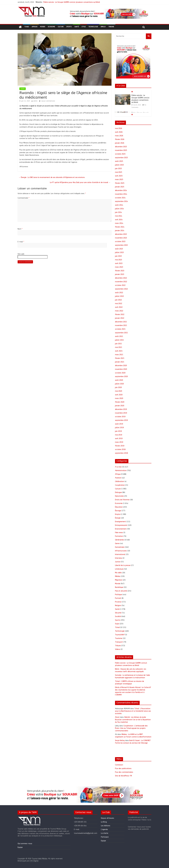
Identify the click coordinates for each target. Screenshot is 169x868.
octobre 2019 (120, 417)
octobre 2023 (120, 242)
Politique (118, 595)
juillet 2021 (119, 340)
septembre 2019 (121, 420)
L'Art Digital (34, 861)
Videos (118, 649)
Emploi (103, 27)
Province (118, 602)
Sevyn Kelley (120, 740)
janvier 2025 (120, 187)
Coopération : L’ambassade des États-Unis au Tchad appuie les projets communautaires (131, 728)
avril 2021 (119, 351)
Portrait (118, 598)
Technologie (93, 27)
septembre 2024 (121, 201)
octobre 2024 (120, 198)
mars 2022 (119, 311)
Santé (77, 27)
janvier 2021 (120, 362)
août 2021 (119, 336)
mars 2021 (119, 355)
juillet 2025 (119, 165)
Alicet (117, 717)
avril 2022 (119, 307)
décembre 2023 (121, 234)
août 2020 (119, 380)
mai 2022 (119, 304)
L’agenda (104, 829)
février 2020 (120, 402)
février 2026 (120, 139)
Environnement (121, 529)
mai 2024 (119, 216)
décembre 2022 (121, 278)
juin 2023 (118, 256)
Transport (119, 642)
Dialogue (118, 492)
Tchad (27, 27)
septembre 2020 (121, 377)
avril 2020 (119, 395)
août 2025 (119, 161)
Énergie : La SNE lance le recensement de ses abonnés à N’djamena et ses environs (52, 177)
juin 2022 (118, 300)
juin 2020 (118, 387)
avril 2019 (119, 439)
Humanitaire (120, 547)
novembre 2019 (121, 413)
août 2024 (119, 205)
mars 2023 (119, 267)
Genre (117, 544)
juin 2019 (118, 431)
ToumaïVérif (120, 635)
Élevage (118, 511)
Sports (69, 27)
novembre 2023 (121, 238)
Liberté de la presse (123, 565)
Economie (51, 27)
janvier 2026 (120, 143)
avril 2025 (119, 176)
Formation (119, 536)
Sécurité (118, 613)
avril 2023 (119, 263)
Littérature (119, 569)
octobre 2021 (120, 329)
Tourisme (119, 638)
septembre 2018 (121, 453)
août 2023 (119, 249)
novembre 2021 (121, 325)
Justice (118, 562)
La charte (105, 833)
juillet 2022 (119, 296)
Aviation (118, 478)
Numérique (119, 587)
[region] (109, 14)
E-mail (21, 242)
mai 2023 (119, 260)
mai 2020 (119, 391)
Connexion (119, 765)
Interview (119, 558)
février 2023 (120, 271)
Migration (119, 580)
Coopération (120, 485)
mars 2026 (119, 136)
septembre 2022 (121, 289)
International (120, 554)
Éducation (119, 507)
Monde (43, 27)
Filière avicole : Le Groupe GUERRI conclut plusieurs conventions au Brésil (72, 2)
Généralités (120, 540)
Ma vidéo (118, 573)
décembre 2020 (121, 366)
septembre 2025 (121, 158)
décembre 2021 (121, 322)
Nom (20, 229)
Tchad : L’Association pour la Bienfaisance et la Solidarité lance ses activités (133, 711)
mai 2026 (119, 128)
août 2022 (119, 293)
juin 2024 (118, 212)
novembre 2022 (121, 282)
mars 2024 (119, 223)
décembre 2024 (121, 190)
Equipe (20, 847)
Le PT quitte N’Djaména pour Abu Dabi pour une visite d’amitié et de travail (80, 182)
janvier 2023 (120, 274)
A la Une (118, 467)
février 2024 (120, 227)
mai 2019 (119, 435)
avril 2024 (119, 220)
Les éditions (106, 826)
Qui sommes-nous (25, 844)
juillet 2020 (119, 384)
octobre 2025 (120, 154)
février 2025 (120, 183)
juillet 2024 (119, 209)
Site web (21, 254)
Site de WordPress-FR (123, 776)
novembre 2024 (121, 194)
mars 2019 (119, 442)
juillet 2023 (119, 252)
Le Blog (104, 822)
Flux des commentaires (124, 772)
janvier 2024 (120, 231)
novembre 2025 (121, 150)
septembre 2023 (121, 245)
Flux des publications (123, 769)
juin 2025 (118, 169)
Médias (118, 576)
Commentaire (23, 198)
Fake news (119, 533)
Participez (105, 837)
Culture (61, 27)
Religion (118, 606)
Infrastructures (121, 551)
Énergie (118, 518)
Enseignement (120, 522)
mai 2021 (119, 347)
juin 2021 (118, 344)
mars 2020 (119, 398)
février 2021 (120, 358)
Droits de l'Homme (122, 500)
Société (118, 616)
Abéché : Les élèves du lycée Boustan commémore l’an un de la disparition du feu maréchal (133, 720)
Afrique (35, 27)
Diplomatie (119, 496)
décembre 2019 (121, 409)
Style (84, 27)
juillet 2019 (119, 428)
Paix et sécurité (121, 591)
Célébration (120, 481)
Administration (121, 471)
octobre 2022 (120, 285)
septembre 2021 (121, 333)
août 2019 (119, 424)
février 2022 (120, 314)
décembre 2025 (121, 147)
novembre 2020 (121, 369)
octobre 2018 (120, 449)
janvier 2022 (120, 318)
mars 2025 (119, 180)
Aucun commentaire (47, 101)
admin (35, 101)
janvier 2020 (120, 406)
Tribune (111, 27)
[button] (109, 14)
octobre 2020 (120, 373)
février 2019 (120, 446)
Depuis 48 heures (108, 818)
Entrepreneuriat (121, 525)
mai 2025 (119, 172)
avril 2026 (119, 132)
